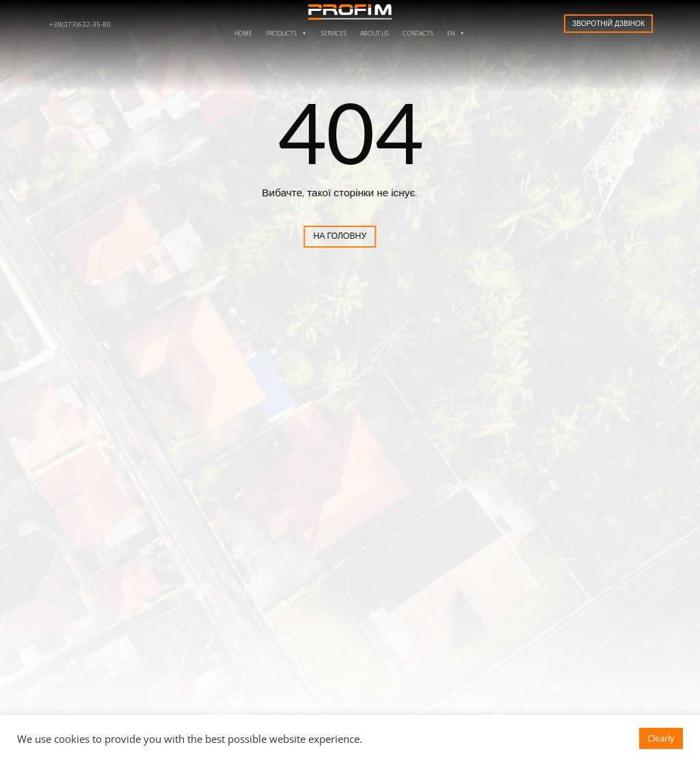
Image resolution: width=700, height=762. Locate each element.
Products (286, 33)
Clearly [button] (661, 738)
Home (243, 33)
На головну (304, 236)
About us (375, 33)
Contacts (418, 33)
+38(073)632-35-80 (80, 24)
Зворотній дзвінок (608, 23)
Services (334, 33)
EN (456, 33)
